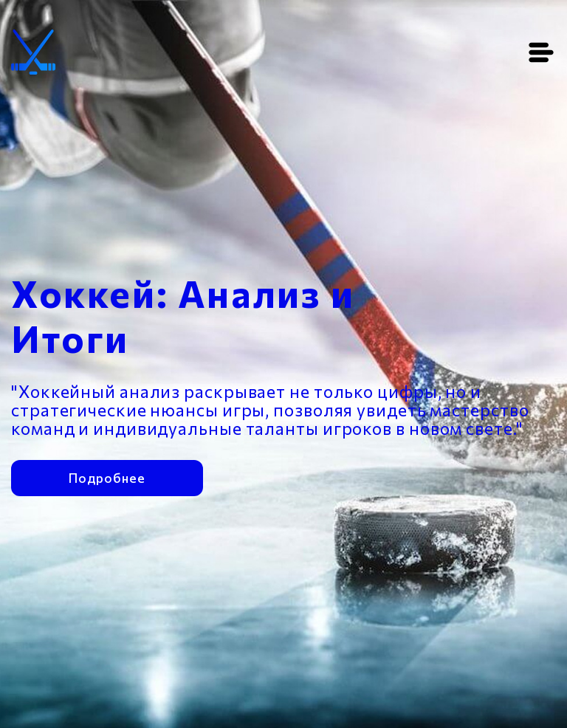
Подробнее (107, 477)
